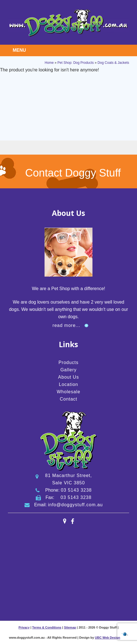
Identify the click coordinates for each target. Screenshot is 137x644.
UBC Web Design (108, 638)
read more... (66, 325)
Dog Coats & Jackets (113, 63)
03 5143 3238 (76, 490)
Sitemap (70, 627)
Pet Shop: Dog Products (76, 63)
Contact (68, 399)
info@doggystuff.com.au (75, 505)
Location (69, 384)
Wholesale (68, 392)
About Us (68, 377)
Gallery (68, 370)
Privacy (24, 627)
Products (68, 362)
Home (49, 63)
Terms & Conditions (47, 627)
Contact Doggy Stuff (73, 173)
